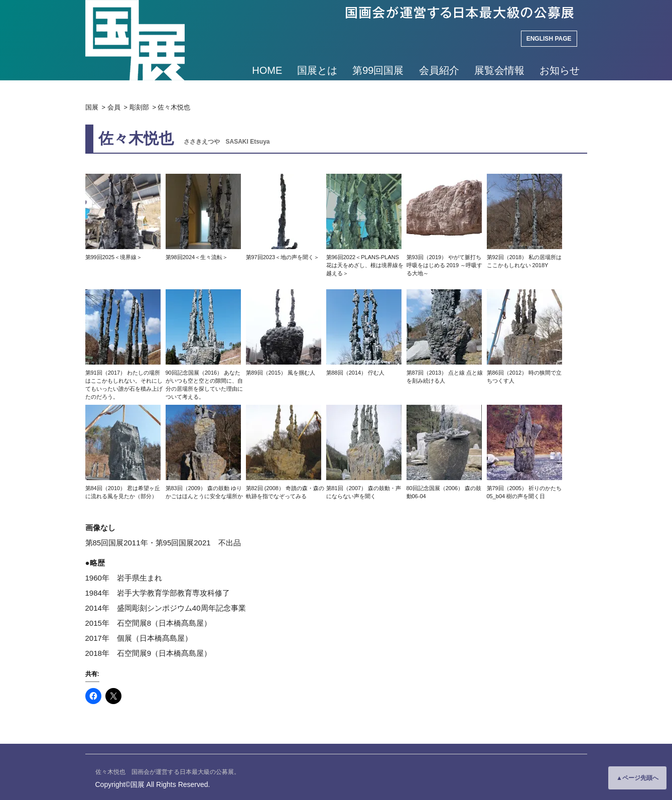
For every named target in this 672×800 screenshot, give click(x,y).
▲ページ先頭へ (637, 778)
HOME (267, 70)
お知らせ (560, 70)
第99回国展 (378, 70)
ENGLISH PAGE (549, 39)
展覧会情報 (499, 70)
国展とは (317, 70)
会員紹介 (439, 70)
